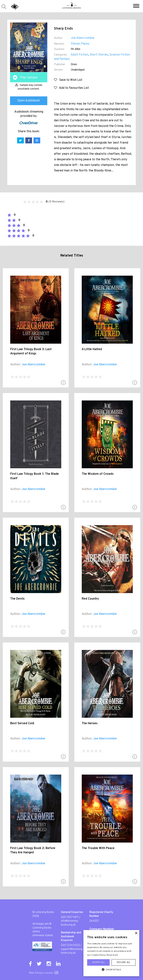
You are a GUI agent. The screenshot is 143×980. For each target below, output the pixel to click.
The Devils (17, 599)
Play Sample (29, 78)
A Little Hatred (92, 349)
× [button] (136, 933)
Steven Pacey (80, 44)
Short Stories (99, 55)
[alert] (111, 953)
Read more (112, 955)
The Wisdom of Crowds (98, 474)
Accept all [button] (98, 962)
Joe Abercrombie (82, 38)
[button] (136, 6)
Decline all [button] (123, 962)
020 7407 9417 (70, 917)
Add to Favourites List (71, 88)
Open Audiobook (29, 101)
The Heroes (90, 723)
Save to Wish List (68, 80)
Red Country (90, 599)
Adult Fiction (80, 55)
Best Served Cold (22, 723)
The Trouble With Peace (98, 848)
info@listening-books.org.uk (70, 923)
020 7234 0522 (70, 945)
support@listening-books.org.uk (72, 951)
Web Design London (41, 973)
